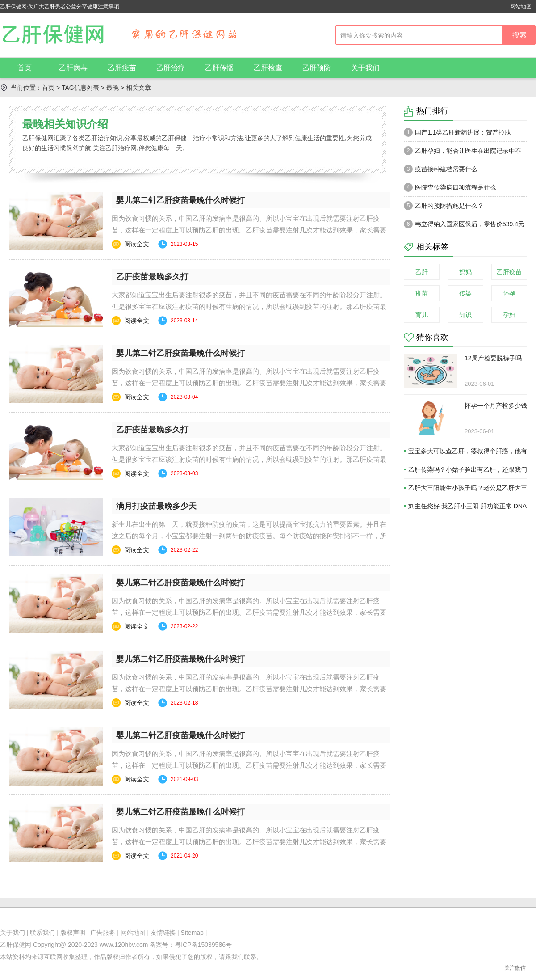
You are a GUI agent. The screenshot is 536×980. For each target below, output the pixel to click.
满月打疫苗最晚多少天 (156, 506)
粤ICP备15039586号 (203, 945)
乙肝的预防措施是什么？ (444, 206)
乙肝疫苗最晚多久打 (152, 277)
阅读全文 (137, 244)
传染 (465, 293)
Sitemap (192, 933)
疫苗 (422, 293)
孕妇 (509, 315)
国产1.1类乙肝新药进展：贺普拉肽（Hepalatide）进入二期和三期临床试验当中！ (463, 135)
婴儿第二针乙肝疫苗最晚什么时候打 (180, 200)
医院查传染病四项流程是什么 (450, 187)
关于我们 (365, 68)
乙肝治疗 (171, 68)
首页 (25, 68)
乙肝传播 (219, 68)
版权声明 (73, 933)
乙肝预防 (317, 68)
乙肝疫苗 (122, 68)
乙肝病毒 (73, 68)
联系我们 (42, 933)
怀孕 (509, 293)
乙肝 (422, 272)
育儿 (422, 315)
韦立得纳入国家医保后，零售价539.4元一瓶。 (464, 226)
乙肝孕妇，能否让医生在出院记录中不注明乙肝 (463, 153)
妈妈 (465, 272)
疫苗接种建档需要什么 (441, 169)
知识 (465, 315)
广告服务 (103, 933)
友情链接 (163, 933)
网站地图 (521, 7)
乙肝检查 (268, 68)
